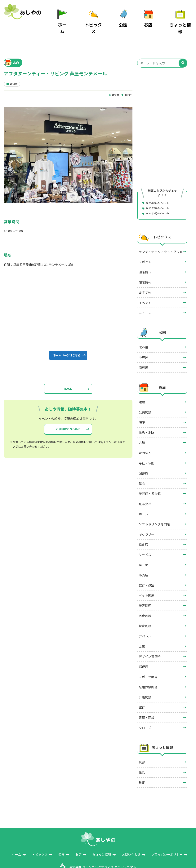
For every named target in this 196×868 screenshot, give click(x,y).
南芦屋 (143, 350)
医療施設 (145, 598)
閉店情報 (145, 265)
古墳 (142, 425)
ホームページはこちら (67, 339)
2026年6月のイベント (160, 190)
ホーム (73, 19)
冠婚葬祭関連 (148, 670)
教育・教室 (147, 568)
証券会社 (145, 486)
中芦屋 (143, 340)
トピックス (100, 19)
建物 (142, 385)
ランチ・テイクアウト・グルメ (161, 234)
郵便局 (143, 649)
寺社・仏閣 (147, 446)
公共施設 (145, 395)
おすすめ (145, 275)
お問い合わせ (131, 837)
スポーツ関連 (148, 659)
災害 (142, 745)
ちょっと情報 (183, 19)
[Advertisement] (162, 86)
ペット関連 (147, 578)
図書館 (143, 456)
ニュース (145, 295)
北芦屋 (143, 330)
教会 (142, 466)
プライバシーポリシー (167, 837)
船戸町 (128, 77)
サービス (145, 537)
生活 (142, 755)
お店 (153, 19)
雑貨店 (114, 77)
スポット (145, 244)
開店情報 (145, 255)
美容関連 (145, 588)
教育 (142, 765)
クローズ (145, 710)
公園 (129, 19)
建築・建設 (147, 700)
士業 (142, 629)
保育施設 (145, 608)
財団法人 (145, 435)
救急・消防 (147, 415)
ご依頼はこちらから (68, 417)
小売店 (143, 558)
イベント (145, 285)
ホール (143, 496)
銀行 (142, 690)
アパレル (145, 619)
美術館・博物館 (150, 476)
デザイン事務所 (150, 639)
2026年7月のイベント (160, 196)
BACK (68, 375)
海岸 (142, 405)
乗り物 (143, 547)
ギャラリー (147, 517)
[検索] (183, 45)
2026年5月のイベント (160, 185)
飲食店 (143, 527)
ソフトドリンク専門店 (154, 507)
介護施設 (145, 680)
